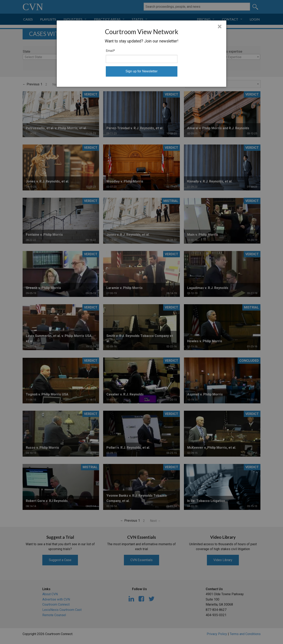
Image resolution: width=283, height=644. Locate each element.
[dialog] (141, 54)
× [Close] (220, 27)
